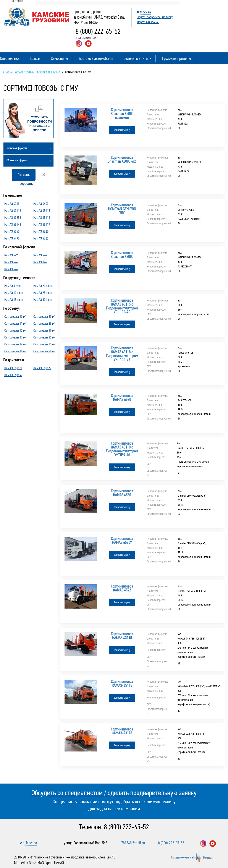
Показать (24, 175)
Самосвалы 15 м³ (15, 337)
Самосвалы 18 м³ (15, 351)
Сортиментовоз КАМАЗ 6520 (122, 398)
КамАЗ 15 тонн (14, 300)
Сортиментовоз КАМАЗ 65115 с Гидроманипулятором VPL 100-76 (122, 306)
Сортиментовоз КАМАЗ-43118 (122, 731)
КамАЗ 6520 (41, 231)
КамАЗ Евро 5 (42, 368)
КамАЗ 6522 (41, 238)
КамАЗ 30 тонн (43, 300)
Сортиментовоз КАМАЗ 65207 (122, 541)
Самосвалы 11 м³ (15, 323)
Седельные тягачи (137, 58)
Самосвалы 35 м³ (44, 344)
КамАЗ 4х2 (11, 255)
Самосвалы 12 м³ (15, 330)
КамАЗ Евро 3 (13, 368)
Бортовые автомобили (96, 58)
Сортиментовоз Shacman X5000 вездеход (122, 114)
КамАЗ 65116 (42, 218)
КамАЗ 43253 (13, 218)
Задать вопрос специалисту (155, 17)
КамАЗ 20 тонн (43, 286)
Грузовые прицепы (177, 58)
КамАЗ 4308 (12, 204)
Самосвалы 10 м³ (15, 317)
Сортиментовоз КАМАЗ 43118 (122, 636)
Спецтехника (10, 58)
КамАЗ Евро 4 (13, 375)
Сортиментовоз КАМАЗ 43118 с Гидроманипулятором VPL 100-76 (122, 354)
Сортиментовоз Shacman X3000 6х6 (122, 159)
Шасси (35, 58)
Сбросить (32, 179)
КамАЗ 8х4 (40, 262)
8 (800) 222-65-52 (98, 32)
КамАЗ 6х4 (11, 269)
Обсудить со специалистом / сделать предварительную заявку (114, 793)
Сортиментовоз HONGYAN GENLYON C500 (122, 209)
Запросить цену (122, 130)
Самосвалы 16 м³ (15, 344)
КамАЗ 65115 (42, 211)
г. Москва (30, 843)
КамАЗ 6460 (41, 204)
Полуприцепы (11, 70)
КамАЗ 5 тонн (13, 286)
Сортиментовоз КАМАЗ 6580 (122, 493)
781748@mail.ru (133, 843)
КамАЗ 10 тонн (14, 293)
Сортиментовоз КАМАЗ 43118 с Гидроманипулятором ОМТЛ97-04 (122, 449)
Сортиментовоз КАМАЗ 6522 (122, 588)
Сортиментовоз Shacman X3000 (122, 255)
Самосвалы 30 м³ (44, 330)
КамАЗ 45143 (13, 224)
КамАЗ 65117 (42, 224)
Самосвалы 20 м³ (44, 317)
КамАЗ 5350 (12, 231)
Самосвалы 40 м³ (44, 351)
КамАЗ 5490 (12, 238)
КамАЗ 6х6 (40, 255)
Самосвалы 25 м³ (44, 323)
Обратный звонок (148, 22)
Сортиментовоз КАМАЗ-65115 (122, 683)
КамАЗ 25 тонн (43, 293)
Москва (145, 12)
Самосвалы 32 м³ (44, 337)
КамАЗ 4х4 (11, 262)
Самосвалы (59, 58)
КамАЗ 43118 (13, 211)
